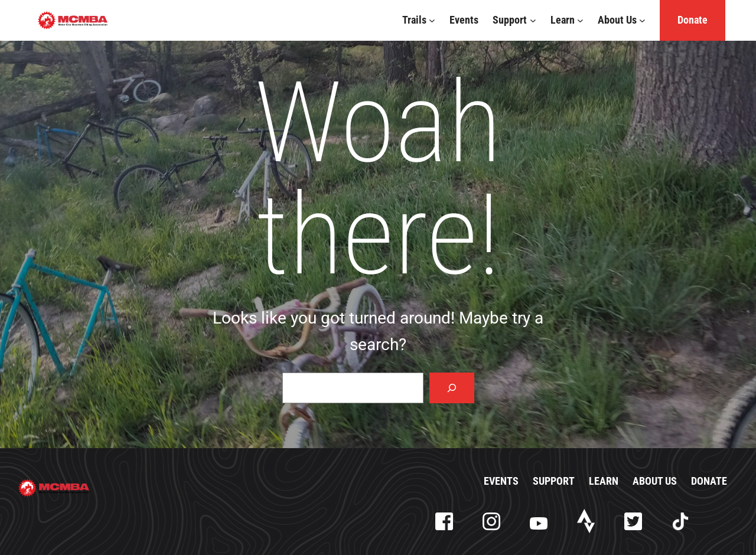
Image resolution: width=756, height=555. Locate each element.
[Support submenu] (533, 20)
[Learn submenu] (580, 20)
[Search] (452, 388)
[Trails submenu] (432, 20)
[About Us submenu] (642, 20)
